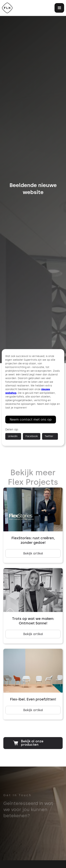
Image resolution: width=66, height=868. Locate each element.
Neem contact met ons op (31, 420)
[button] (59, 8)
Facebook (32, 436)
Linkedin (13, 436)
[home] (7, 8)
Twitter (49, 436)
